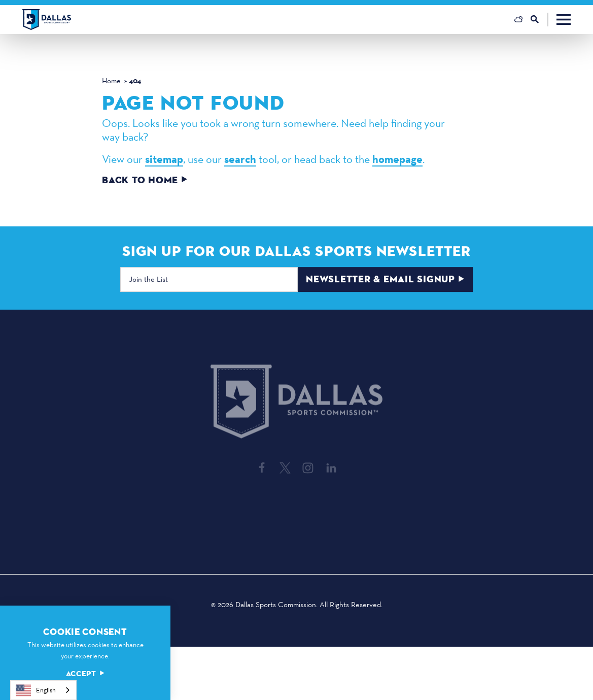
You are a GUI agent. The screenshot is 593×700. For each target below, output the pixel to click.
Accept (85, 674)
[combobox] (43, 690)
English (36, 690)
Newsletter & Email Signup (385, 281)
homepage (397, 159)
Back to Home (145, 180)
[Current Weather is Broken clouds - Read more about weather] (518, 19)
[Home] (47, 20)
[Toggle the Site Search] (539, 20)
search (240, 159)
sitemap (164, 159)
